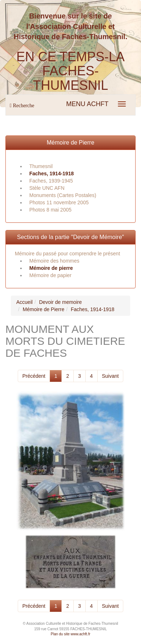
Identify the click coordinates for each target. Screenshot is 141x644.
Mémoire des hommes (54, 261)
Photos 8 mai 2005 (50, 210)
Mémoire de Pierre (70, 143)
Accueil (24, 302)
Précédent (34, 376)
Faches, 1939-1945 (51, 181)
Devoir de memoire (60, 302)
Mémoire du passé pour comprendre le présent (67, 254)
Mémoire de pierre (51, 268)
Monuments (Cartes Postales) (63, 195)
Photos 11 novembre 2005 (59, 202)
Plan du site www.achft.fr (70, 634)
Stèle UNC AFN (47, 188)
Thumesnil (41, 166)
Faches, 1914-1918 (52, 173)
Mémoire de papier (50, 275)
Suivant (110, 376)
